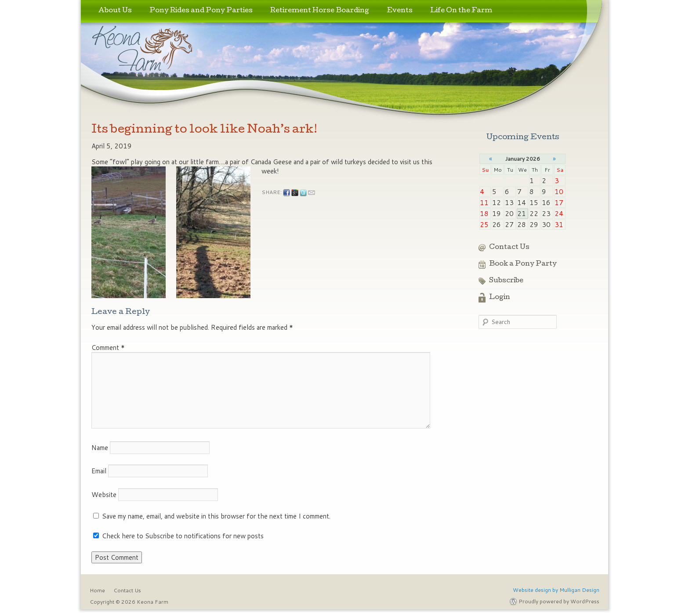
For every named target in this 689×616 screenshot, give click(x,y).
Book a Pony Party (523, 264)
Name (100, 448)
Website (104, 495)
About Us (115, 11)
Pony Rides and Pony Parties (201, 11)
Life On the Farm (461, 11)
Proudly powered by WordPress (559, 601)
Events (400, 11)
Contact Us (509, 248)
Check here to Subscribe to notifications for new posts (178, 536)
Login (500, 298)
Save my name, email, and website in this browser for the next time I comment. (216, 516)
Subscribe (506, 281)
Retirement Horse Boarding (320, 11)
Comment (108, 348)
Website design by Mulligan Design (556, 590)
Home (97, 590)
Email (99, 471)
